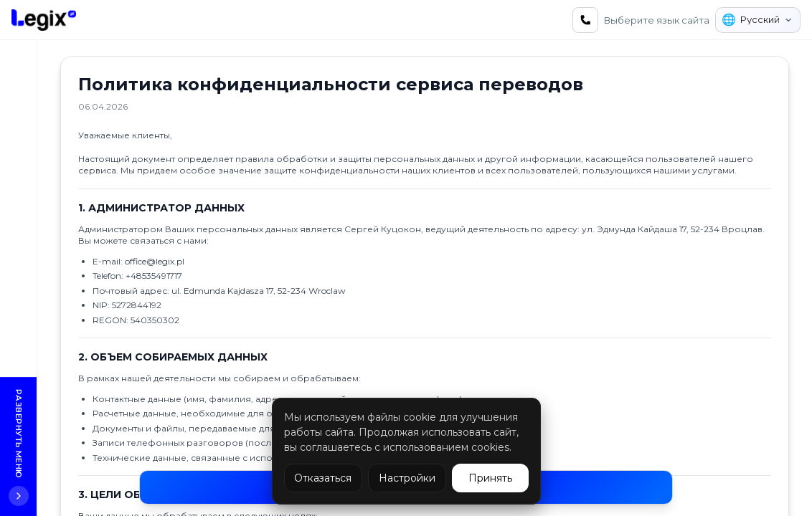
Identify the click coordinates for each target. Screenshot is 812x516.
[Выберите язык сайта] (758, 20)
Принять (490, 478)
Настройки (407, 478)
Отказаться (323, 478)
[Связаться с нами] (585, 20)
